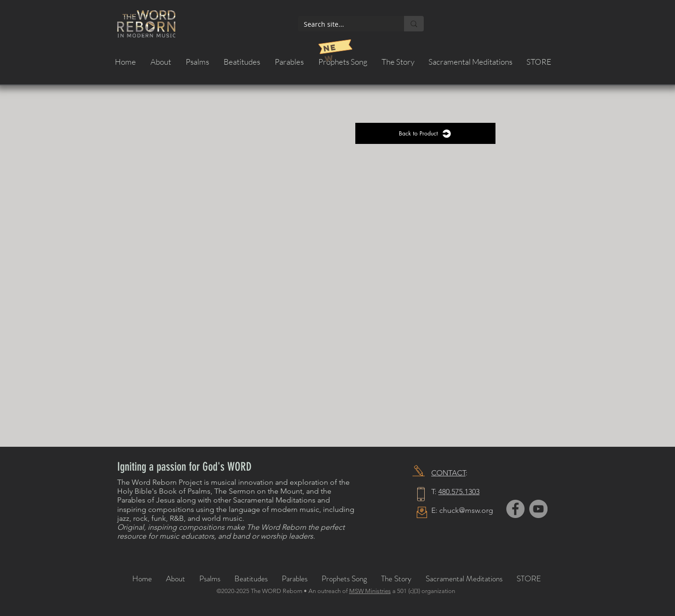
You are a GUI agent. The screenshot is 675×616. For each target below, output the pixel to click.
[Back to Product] (425, 133)
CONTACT (448, 473)
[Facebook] (515, 509)
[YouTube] (538, 509)
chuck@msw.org (466, 510)
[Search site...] (344, 24)
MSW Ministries (370, 591)
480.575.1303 (459, 492)
